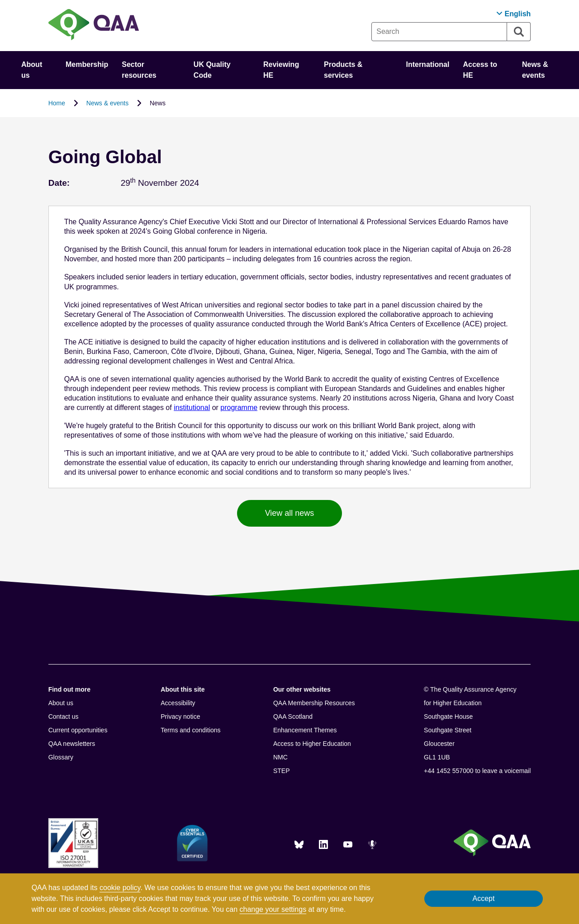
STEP (282, 771)
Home (57, 103)
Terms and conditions (190, 730)
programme (239, 408)
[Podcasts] (372, 844)
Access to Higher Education (312, 744)
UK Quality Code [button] (212, 70)
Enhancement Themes (305, 730)
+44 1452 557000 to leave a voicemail (477, 771)
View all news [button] (290, 513)
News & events (107, 103)
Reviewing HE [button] (281, 70)
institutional (192, 408)
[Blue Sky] (299, 844)
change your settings (273, 909)
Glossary (61, 757)
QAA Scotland (293, 717)
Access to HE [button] (480, 70)
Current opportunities (78, 730)
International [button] (427, 64)
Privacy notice (180, 717)
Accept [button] (483, 898)
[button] (513, 14)
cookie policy (120, 888)
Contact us (64, 717)
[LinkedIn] (323, 844)
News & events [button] (535, 70)
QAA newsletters (72, 744)
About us (61, 703)
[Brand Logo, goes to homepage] (94, 26)
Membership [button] (87, 64)
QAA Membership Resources (314, 703)
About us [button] (32, 70)
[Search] (519, 32)
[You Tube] (348, 844)
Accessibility (178, 703)
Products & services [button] (343, 70)
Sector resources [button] (139, 70)
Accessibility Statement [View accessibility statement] (0, 0)
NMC (280, 757)
